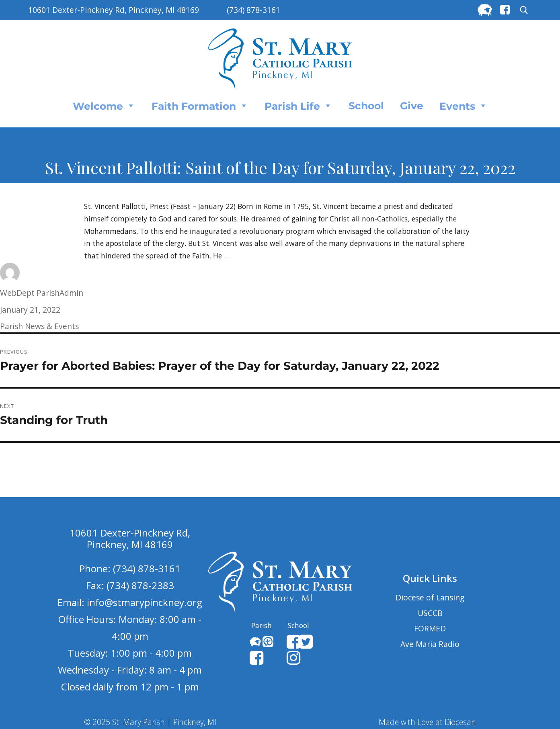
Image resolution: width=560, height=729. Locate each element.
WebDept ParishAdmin (42, 293)
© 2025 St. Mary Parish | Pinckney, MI (150, 722)
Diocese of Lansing (430, 597)
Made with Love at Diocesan (427, 722)
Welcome (104, 106)
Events (464, 106)
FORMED (430, 628)
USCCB (430, 613)
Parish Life (298, 106)
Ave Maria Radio (430, 644)
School (366, 106)
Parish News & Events (39, 326)
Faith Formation (200, 106)
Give (412, 106)
